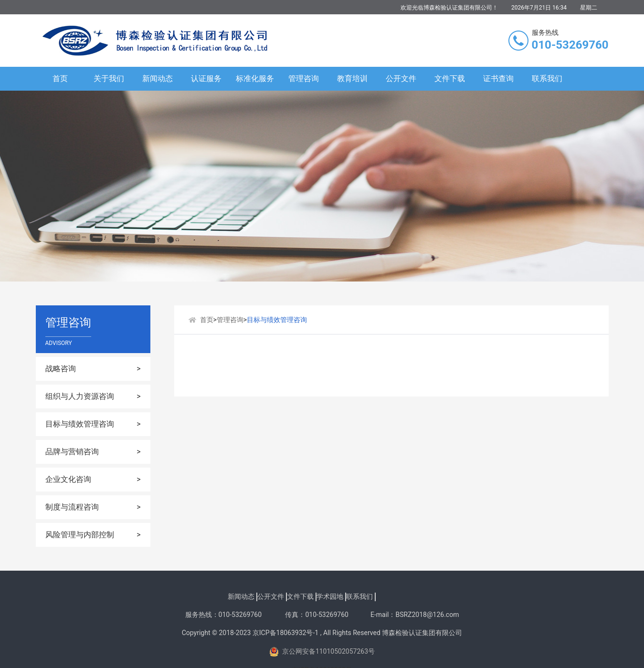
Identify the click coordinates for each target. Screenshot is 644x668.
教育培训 (352, 78)
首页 (60, 78)
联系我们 (547, 78)
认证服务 (206, 78)
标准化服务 (255, 78)
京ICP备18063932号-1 (285, 633)
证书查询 (498, 78)
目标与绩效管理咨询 (277, 320)
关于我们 (109, 78)
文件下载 (450, 78)
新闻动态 (158, 78)
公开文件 (401, 78)
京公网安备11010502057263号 (322, 652)
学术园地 (330, 596)
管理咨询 (304, 78)
